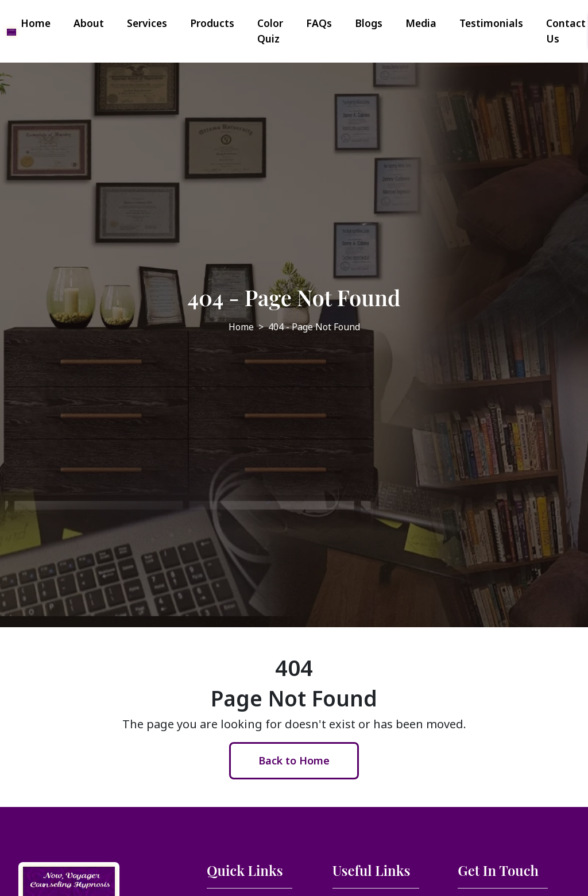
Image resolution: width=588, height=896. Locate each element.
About (89, 23)
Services (147, 23)
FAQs (319, 23)
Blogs (369, 23)
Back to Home (294, 760)
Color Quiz (270, 30)
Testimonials (491, 23)
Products (212, 23)
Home (36, 23)
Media (421, 23)
